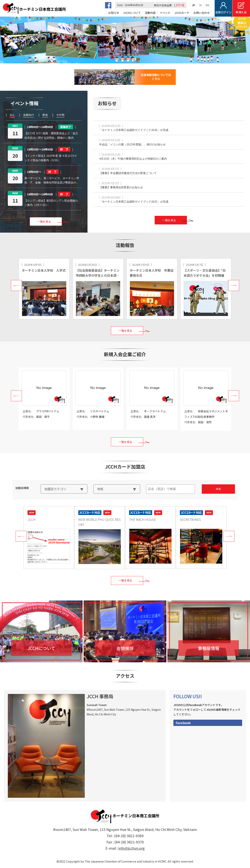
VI (200, 5)
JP (193, 5)
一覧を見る (169, 220)
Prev (16, 285)
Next (234, 285)
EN (207, 5)
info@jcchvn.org (132, 848)
